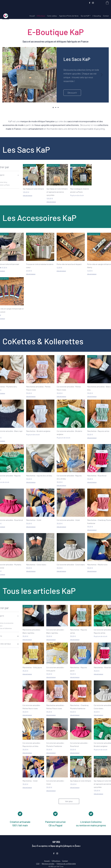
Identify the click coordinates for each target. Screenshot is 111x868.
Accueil (47, 861)
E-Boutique (56, 861)
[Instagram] (93, 3)
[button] (107, 3)
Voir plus (69, 801)
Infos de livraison (28, 195)
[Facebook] (90, 3)
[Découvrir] (72, 93)
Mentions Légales (48, 864)
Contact (65, 861)
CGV (38, 864)
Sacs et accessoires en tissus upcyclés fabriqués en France (56, 846)
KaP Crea (56, 842)
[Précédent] (9, 75)
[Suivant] (102, 75)
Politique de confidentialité (66, 864)
